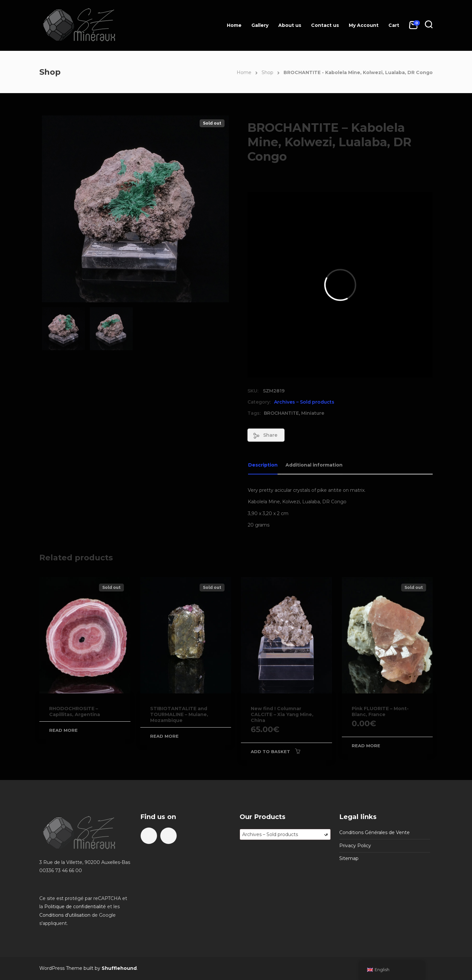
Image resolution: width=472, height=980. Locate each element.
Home (234, 25)
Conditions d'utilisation (65, 915)
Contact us (325, 25)
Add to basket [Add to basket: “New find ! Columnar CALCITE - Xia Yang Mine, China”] (270, 751)
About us (290, 25)
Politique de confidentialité (75, 907)
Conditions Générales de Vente (374, 832)
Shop (267, 72)
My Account (364, 25)
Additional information (314, 465)
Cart (394, 25)
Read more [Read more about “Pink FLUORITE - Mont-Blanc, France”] (366, 746)
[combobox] (285, 834)
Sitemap (349, 858)
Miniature (313, 413)
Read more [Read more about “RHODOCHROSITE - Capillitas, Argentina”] (63, 730)
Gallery (260, 25)
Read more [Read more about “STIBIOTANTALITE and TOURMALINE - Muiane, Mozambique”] (164, 736)
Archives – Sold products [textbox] (285, 834)
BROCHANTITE (281, 413)
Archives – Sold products (304, 402)
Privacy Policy (355, 846)
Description (263, 465)
